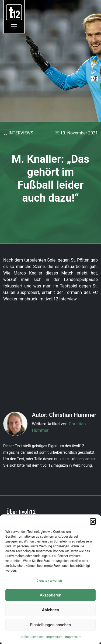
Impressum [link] (54, 637)
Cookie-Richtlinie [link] (32, 637)
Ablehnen (50, 610)
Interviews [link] (21, 133)
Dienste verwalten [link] (49, 581)
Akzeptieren (50, 595)
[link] (14, 12)
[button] (93, 521)
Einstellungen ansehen (50, 625)
